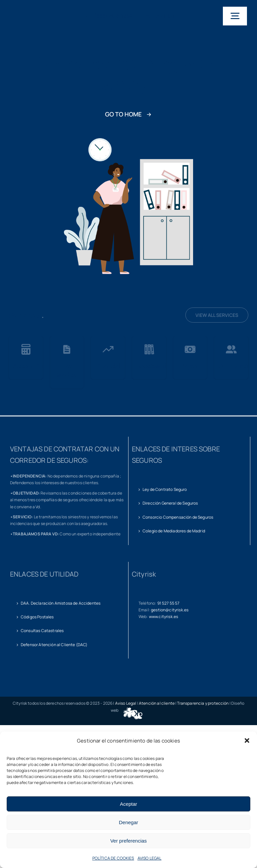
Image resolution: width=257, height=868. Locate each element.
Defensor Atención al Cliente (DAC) (54, 645)
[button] (247, 741)
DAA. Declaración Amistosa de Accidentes (61, 603)
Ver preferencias (128, 841)
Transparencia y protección (203, 703)
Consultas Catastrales (42, 631)
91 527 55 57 (168, 603)
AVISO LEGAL (150, 858)
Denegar (128, 822)
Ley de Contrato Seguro (165, 489)
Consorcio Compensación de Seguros (178, 517)
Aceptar (128, 804)
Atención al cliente (157, 703)
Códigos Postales (37, 617)
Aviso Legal (126, 703)
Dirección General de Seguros (170, 503)
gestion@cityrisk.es (170, 610)
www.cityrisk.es (163, 617)
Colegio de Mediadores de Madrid (174, 531)
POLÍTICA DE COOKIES (113, 858)
